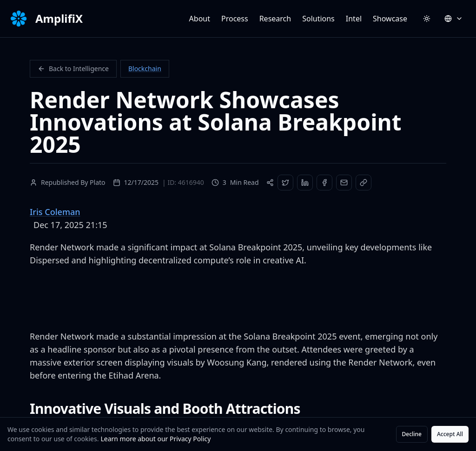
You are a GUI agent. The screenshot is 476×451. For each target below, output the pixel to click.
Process (235, 19)
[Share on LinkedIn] (305, 183)
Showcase (390, 19)
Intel (354, 19)
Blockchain (145, 69)
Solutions (318, 19)
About (200, 19)
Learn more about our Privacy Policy (155, 439)
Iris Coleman (55, 212)
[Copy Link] (364, 183)
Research (275, 19)
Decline (412, 434)
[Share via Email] (344, 183)
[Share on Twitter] (285, 183)
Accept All (450, 434)
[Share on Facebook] (324, 183)
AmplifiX (59, 19)
